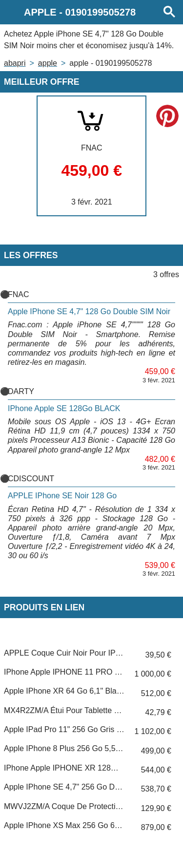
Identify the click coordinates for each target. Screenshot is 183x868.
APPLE (48, 63)
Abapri (15, 63)
